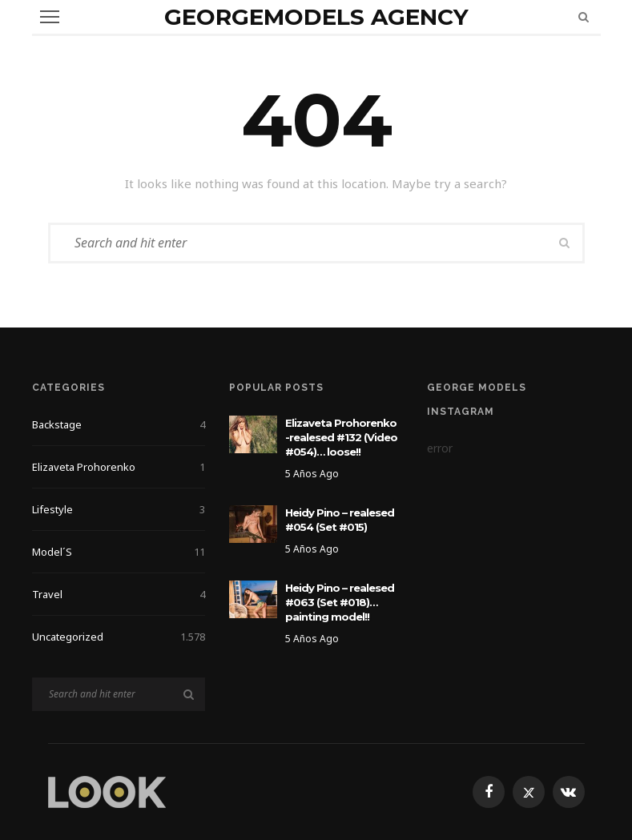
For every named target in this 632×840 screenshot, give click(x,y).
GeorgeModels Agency (316, 17)
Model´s (119, 552)
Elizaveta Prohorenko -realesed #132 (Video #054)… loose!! (341, 437)
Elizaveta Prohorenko (119, 467)
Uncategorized (119, 637)
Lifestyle (119, 509)
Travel (119, 594)
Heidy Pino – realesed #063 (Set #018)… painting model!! (340, 602)
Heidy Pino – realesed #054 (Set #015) (340, 520)
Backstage (119, 424)
